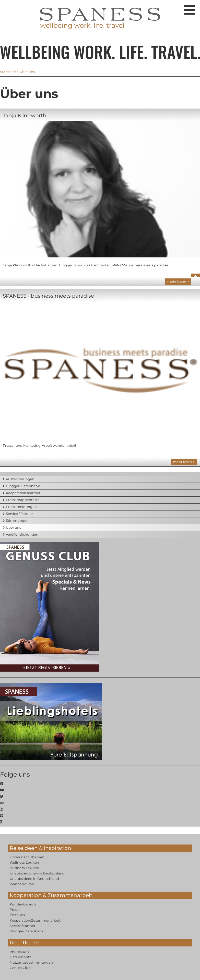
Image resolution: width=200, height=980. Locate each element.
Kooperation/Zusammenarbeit (35, 920)
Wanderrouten (22, 884)
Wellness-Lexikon (24, 862)
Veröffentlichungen (22, 534)
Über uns (13, 527)
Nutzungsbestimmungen (31, 962)
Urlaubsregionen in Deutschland (37, 873)
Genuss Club (20, 968)
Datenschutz (20, 957)
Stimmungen (17, 520)
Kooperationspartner (23, 493)
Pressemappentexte (23, 500)
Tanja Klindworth (25, 116)
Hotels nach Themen (27, 857)
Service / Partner (19, 514)
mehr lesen (177, 282)
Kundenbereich (23, 904)
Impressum (19, 952)
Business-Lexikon (24, 868)
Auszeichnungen (20, 479)
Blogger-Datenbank (23, 486)
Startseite (8, 72)
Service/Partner (22, 926)
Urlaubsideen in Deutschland (34, 879)
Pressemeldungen (21, 507)
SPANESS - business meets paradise (48, 296)
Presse (15, 910)
